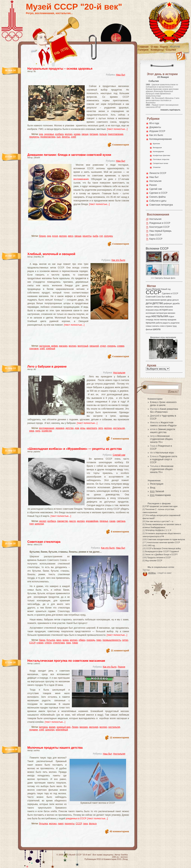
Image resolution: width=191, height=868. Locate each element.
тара (68, 643)
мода (148, 316)
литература (162, 313)
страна (169, 326)
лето (101, 428)
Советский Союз (154, 297)
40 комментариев (119, 831)
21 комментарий (120, 651)
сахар (112, 521)
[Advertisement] (74, 82)
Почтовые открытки (161, 159)
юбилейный (62, 730)
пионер (164, 320)
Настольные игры (165, 453)
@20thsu (152, 573)
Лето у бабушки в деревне (47, 367)
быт (163, 297)
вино (59, 640)
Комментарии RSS (112, 859)
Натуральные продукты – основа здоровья (60, 69)
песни (157, 320)
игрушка (169, 307)
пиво (99, 640)
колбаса (59, 134)
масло (73, 521)
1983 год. (151, 546)
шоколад (39, 524)
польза (103, 134)
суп (101, 236)
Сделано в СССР (158, 193)
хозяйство (47, 431)
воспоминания (81, 179)
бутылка (51, 640)
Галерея (143, 50)
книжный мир (64, 727)
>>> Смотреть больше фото (163, 278)
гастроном (45, 346)
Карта (164, 47)
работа (159, 323)
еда (41, 134)
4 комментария (121, 145)
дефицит (168, 303)
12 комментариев (119, 738)
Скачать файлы (158, 197)
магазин (63, 346)
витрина (43, 727)
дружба (176, 303)
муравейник (92, 521)
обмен (82, 640)
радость (166, 323)
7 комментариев (120, 439)
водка (65, 640)
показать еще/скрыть (170, 110)
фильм (149, 329)
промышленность (112, 640)
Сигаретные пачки (161, 163)
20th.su (115, 857)
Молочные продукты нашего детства (55, 748)
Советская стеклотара (44, 542)
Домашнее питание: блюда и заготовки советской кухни (69, 155)
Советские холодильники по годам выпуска (166, 539)
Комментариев (161, 495)
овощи (85, 134)
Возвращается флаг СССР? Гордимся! (162, 552)
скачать (156, 326)
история (164, 310)
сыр (59, 137)
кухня (55, 236)
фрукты (66, 137)
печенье (104, 521)
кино (170, 310)
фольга (93, 824)
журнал (150, 307)
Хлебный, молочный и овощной (51, 254)
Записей (157, 491)
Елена (153, 402)
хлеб (73, 137)
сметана (121, 521)
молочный (83, 346)
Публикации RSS (93, 859)
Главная (143, 47)
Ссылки (171, 50)
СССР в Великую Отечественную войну (164, 549)
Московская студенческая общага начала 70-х (161, 439)
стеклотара (59, 643)
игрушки (150, 310)
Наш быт (121, 75)
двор (169, 300)
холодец (108, 236)
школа (157, 329)
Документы (155, 127)
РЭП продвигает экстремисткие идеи (161, 506)
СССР (32, 643)
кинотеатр (92, 428)
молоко (69, 134)
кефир (54, 346)
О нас (154, 47)
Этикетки (157, 167)
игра (162, 306)
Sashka (124, 855)
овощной (94, 346)
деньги (175, 300)
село (38, 431)
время (52, 727)
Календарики (158, 151)
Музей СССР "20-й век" (74, 7)
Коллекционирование (161, 139)
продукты (34, 137)
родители (175, 323)
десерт (43, 521)
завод (156, 307)
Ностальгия (119, 373)
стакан (40, 643)
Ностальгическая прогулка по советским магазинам (66, 661)
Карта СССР (156, 239)
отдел (103, 346)
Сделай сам (119, 455)
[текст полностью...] (117, 129)
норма (77, 134)
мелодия (94, 727)
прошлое (151, 323)
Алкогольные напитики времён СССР (164, 542)
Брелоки (156, 144)
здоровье (49, 134)
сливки (121, 346)
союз (162, 326)
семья (149, 326)
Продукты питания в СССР (159, 558)
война (168, 297)
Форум (175, 47)
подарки (34, 730)
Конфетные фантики (162, 155)
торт (32, 524)
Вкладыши (157, 147)
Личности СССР (158, 173)
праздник (172, 320)
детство (70, 428)
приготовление (116, 134)
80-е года (154, 123)
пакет (61, 824)
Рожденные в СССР (160, 223)
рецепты (87, 236)
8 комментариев (120, 532)
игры (83, 428)
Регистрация (157, 484)
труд (174, 326)
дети (149, 303)
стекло (48, 643)
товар (75, 643)
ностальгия (119, 428)
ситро (125, 640)
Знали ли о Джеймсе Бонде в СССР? (161, 555)
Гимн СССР (156, 235)
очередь (112, 346)
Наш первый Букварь (161, 231)
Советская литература (161, 205)
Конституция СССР (160, 227)
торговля (34, 349)
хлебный (50, 349)
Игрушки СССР (157, 131)
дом (77, 428)
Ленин (75, 727)
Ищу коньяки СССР (154, 561)
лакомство (62, 521)
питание (94, 134)
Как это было (118, 260)
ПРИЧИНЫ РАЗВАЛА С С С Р (158, 530)
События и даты (158, 201)
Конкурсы (157, 50)
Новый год (166, 289)
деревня (60, 428)
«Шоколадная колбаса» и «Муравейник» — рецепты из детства (75, 449)
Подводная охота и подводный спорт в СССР (164, 459)
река (32, 431)
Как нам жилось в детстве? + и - (160, 521)
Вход (153, 488)
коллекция (151, 313)
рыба (95, 236)
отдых (171, 316)
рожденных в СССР (76, 819)
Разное (122, 667)
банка (42, 640)
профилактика (48, 137)
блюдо (43, 236)
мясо (71, 236)
